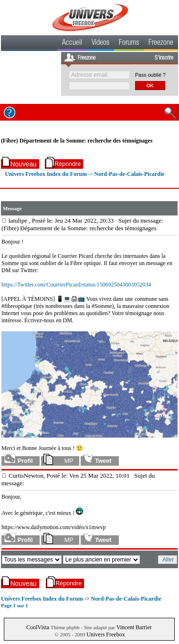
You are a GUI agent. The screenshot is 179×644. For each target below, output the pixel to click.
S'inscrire (164, 58)
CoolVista (38, 627)
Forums (129, 43)
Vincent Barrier (134, 627)
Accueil (72, 43)
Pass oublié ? (150, 75)
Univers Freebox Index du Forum (46, 174)
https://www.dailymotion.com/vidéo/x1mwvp (54, 527)
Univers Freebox (105, 634)
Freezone (161, 43)
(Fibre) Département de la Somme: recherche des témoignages (77, 141)
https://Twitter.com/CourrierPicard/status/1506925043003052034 (76, 285)
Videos (100, 43)
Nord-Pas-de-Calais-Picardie (129, 174)
